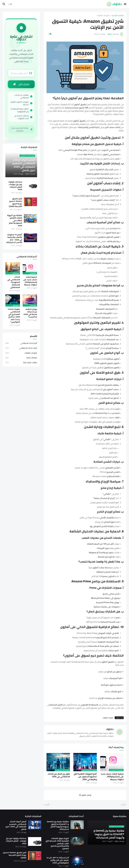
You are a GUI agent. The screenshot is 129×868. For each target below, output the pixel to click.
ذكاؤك (110, 729)
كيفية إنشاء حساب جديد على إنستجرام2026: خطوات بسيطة (112, 777)
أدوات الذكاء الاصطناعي (21, 348)
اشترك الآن (21, 84)
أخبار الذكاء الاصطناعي (21, 344)
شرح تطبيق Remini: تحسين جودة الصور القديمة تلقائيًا (15, 203)
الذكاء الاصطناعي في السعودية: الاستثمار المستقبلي (14, 283)
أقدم (47, 805)
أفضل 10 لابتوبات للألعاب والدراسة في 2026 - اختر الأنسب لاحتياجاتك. (14, 239)
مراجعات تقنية (21, 358)
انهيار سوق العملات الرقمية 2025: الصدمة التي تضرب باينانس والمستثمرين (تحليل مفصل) (57, 843)
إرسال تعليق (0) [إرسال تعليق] (85, 795)
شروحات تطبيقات (103, 16)
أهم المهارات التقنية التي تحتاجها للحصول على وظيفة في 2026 (85, 777)
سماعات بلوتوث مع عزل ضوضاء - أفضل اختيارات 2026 (15, 186)
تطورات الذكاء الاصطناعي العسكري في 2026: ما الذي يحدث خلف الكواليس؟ (14, 316)
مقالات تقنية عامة (21, 363)
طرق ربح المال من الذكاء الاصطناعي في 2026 (59, 775)
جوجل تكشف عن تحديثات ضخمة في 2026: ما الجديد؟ (30, 313)
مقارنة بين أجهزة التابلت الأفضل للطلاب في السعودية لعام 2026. (15, 221)
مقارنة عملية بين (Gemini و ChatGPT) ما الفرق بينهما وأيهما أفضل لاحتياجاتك (58, 825)
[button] (125, 4)
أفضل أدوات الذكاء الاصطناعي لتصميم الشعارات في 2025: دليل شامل (16, 825)
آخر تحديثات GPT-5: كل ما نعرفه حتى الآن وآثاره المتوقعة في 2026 (58, 860)
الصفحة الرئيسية (118, 16)
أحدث (123, 805)
